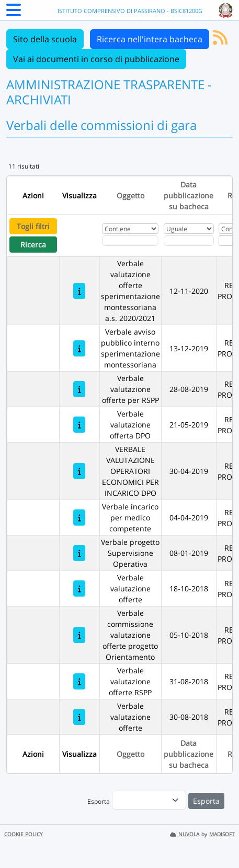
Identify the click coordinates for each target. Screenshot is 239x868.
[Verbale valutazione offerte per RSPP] (79, 389)
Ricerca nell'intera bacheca (150, 39)
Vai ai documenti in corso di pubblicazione (96, 59)
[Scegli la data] (189, 241)
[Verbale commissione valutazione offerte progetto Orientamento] (79, 635)
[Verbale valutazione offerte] (79, 588)
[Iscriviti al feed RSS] (220, 41)
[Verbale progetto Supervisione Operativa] (79, 553)
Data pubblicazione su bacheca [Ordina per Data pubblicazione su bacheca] (189, 195)
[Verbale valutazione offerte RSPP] (79, 681)
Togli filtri (33, 226)
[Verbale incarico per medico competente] (79, 518)
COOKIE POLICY (24, 834)
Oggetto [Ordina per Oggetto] (130, 195)
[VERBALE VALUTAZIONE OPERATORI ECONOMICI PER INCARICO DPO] (79, 471)
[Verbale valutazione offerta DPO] (79, 425)
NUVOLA (185, 834)
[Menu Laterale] (14, 13)
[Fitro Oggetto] (130, 241)
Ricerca (33, 245)
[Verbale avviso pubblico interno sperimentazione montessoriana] (79, 348)
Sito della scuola (45, 39)
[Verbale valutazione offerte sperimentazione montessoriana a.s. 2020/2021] (79, 291)
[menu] (149, 800)
